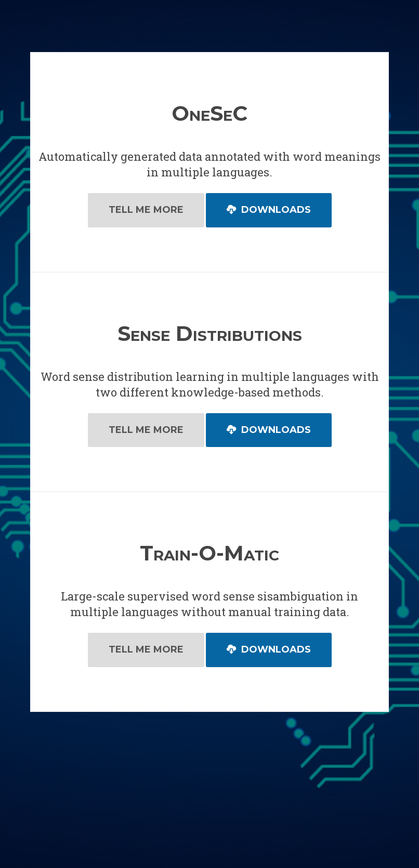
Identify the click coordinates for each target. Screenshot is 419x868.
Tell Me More (146, 210)
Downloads (269, 210)
